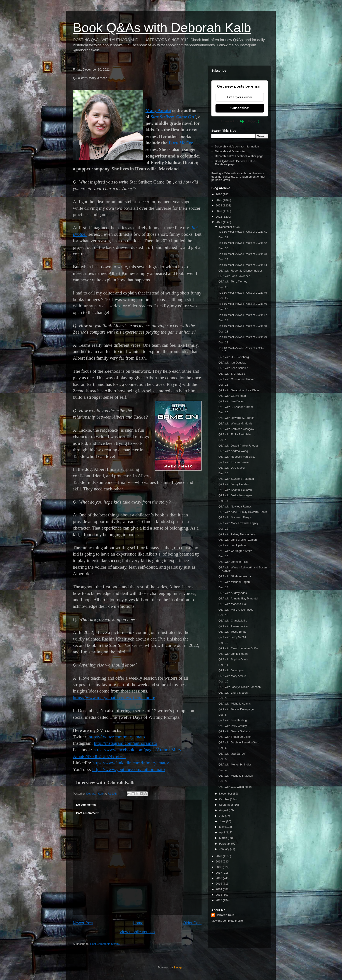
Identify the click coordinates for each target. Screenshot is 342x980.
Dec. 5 (222, 759)
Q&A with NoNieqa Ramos (235, 506)
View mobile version (137, 932)
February (225, 844)
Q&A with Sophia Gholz (233, 659)
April (222, 832)
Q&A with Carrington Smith (235, 551)
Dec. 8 (222, 715)
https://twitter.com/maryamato (117, 737)
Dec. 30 (223, 248)
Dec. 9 (222, 698)
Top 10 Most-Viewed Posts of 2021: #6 (243, 304)
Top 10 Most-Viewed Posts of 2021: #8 (243, 326)
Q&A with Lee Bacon (231, 401)
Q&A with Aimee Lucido (233, 626)
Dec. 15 (223, 556)
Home (138, 923)
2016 (219, 878)
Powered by (240, 121)
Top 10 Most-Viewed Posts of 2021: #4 (243, 265)
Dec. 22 (223, 342)
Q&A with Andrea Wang (233, 451)
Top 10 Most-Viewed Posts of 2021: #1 (243, 232)
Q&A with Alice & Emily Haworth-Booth (243, 512)
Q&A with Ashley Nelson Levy (237, 534)
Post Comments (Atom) (105, 944)
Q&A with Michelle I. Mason (236, 776)
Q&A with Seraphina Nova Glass (239, 390)
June (223, 821)
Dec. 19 (223, 440)
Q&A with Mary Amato (232, 676)
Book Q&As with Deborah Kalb (162, 28)
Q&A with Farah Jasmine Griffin (238, 648)
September (227, 805)
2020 (219, 856)
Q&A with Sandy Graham (234, 731)
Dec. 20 (223, 412)
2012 (219, 900)
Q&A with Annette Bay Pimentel (238, 598)
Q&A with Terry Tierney (233, 281)
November (226, 794)
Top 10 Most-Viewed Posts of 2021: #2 (243, 243)
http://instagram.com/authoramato (126, 743)
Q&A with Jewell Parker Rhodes (238, 446)
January (225, 849)
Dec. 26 (223, 309)
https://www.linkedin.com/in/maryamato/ (131, 763)
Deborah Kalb (225, 915)
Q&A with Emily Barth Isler (235, 434)
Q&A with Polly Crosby (233, 726)
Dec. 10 (223, 681)
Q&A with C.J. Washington (235, 787)
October (225, 799)
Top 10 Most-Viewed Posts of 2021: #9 (243, 337)
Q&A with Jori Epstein (232, 545)
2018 (219, 867)
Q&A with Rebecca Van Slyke (237, 457)
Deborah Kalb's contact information (237, 146)
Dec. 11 (223, 665)
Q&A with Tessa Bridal (232, 632)
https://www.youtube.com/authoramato (129, 769)
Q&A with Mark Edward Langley (238, 523)
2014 (219, 889)
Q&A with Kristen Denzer (234, 462)
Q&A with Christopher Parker (236, 379)
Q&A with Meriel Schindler (235, 764)
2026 (219, 194)
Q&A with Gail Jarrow (232, 754)
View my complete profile (227, 921)
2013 (219, 895)
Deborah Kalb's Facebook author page (239, 156)
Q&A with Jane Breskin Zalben (238, 540)
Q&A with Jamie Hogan (233, 654)
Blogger (178, 967)
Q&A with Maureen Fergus (235, 517)
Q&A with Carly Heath (232, 396)
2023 (219, 211)
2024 (219, 205)
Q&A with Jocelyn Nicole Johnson (239, 687)
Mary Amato (158, 110)
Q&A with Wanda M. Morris (235, 423)
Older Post (192, 923)
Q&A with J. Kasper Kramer (236, 407)
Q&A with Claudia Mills (233, 621)
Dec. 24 (223, 320)
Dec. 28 (223, 287)
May (222, 827)
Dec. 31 (223, 237)
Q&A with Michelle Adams (234, 704)
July (222, 816)
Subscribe (240, 108)
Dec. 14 (223, 587)
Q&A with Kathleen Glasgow (236, 429)
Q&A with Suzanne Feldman (236, 479)
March (224, 838)
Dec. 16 (223, 529)
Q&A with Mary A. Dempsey (236, 610)
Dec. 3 (222, 781)
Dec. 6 (222, 748)
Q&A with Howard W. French (236, 418)
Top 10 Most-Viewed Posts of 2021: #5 (243, 293)
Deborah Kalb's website (230, 151)
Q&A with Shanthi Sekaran (235, 490)
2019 (219, 861)
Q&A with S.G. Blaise (232, 374)
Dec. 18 (223, 473)
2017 (219, 873)
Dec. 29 (223, 259)
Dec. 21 (223, 385)
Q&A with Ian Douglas (232, 363)
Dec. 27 (223, 298)
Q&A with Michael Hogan (234, 582)
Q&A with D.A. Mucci (231, 468)
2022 (219, 217)
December (226, 227)
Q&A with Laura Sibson (233, 693)
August (224, 810)
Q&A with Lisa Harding (233, 720)
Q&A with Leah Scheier (233, 368)
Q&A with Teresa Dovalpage (236, 709)
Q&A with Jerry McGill (232, 637)
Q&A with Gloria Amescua (235, 576)
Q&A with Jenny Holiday (233, 484)
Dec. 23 (223, 332)
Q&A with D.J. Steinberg (233, 357)
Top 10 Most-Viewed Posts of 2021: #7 (243, 315)
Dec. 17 (223, 501)
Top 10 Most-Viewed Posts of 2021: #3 (243, 254)
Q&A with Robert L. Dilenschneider (240, 271)
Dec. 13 (223, 615)
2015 (219, 884)
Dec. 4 (222, 770)
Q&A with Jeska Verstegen (235, 495)
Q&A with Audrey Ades (233, 593)
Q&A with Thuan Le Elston (235, 737)
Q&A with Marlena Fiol (232, 604)
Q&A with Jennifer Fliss (233, 562)
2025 (219, 200)
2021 (219, 222)
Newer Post (83, 923)
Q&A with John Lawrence (234, 276)
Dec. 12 (223, 643)
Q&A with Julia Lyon (231, 670)
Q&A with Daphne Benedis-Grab (239, 742)
